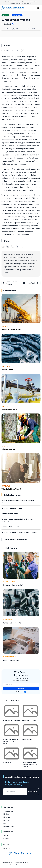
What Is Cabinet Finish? (11, 489)
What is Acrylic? (27, 739)
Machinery (6, 326)
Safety (6, 823)
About (6, 836)
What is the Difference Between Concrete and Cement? (29, 764)
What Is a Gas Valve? (10, 409)
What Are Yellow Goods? (12, 329)
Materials (6, 366)
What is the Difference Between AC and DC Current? (11, 741)
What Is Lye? (7, 763)
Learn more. (29, 3)
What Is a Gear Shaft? (12, 623)
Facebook (7, 848)
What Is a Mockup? (11, 660)
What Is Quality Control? (12, 720)
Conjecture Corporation (21, 862)
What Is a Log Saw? (9, 449)
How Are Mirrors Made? (13, 585)
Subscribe (21, 688)
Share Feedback (30, 283)
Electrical (7, 820)
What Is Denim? (8, 369)
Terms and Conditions (16, 865)
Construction (9, 657)
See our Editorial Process (10, 283)
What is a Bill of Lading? (29, 720)
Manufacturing (10, 581)
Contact (6, 839)
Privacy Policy (5, 865)
